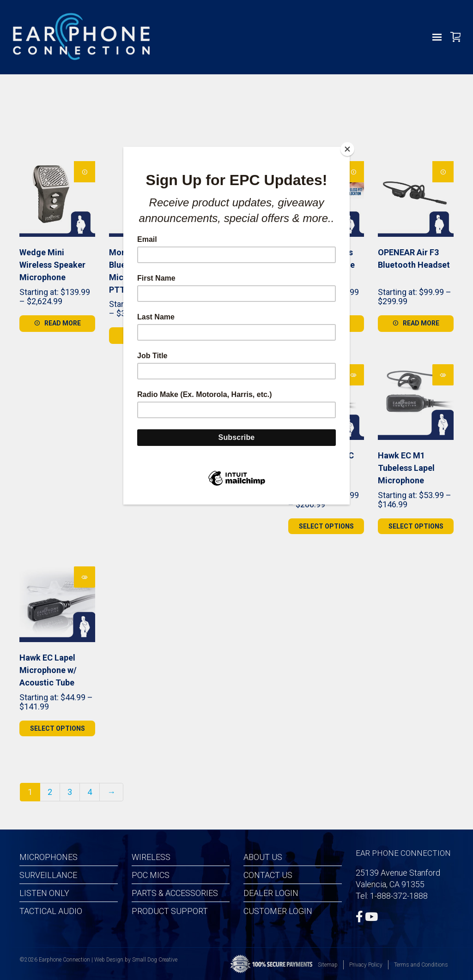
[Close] (347, 149)
